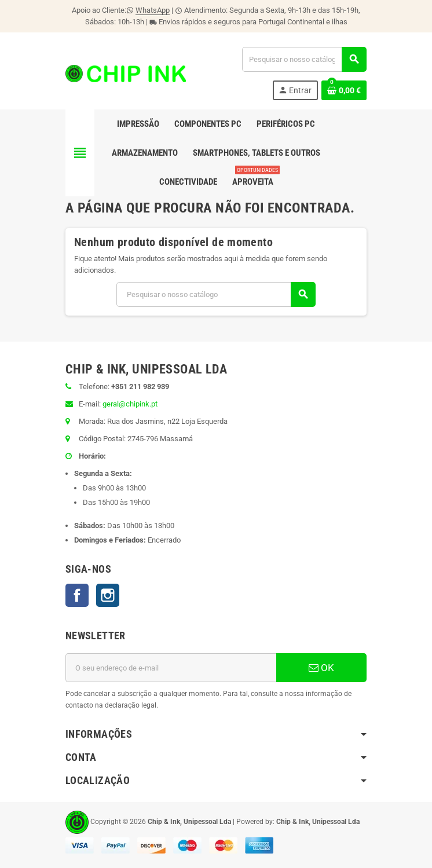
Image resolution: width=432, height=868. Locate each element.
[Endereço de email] (171, 668)
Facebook (77, 595)
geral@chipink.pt (130, 404)
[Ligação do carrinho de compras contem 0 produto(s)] (344, 90)
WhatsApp (153, 10)
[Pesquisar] (304, 59)
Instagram (108, 595)
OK (321, 668)
